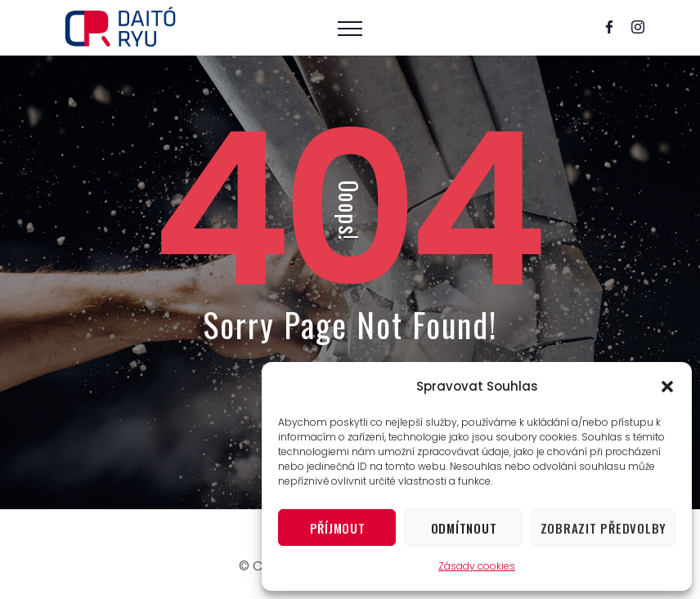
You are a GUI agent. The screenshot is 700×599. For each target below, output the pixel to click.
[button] (667, 387)
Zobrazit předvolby (604, 528)
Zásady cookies (477, 566)
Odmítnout (464, 528)
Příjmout (338, 528)
